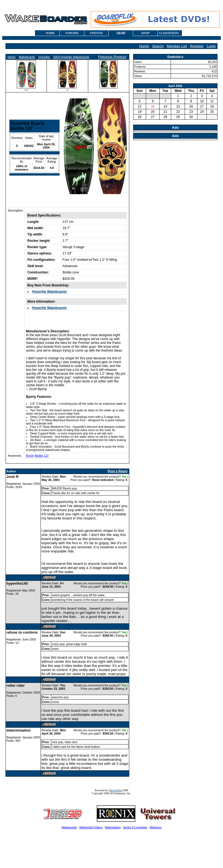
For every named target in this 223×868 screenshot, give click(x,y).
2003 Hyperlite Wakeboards (71, 57)
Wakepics (156, 827)
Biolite (39, 456)
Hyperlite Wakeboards (49, 292)
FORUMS (72, 33)
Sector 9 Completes (135, 827)
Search (158, 46)
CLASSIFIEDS (169, 33)
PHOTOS (96, 33)
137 (46, 456)
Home (144, 46)
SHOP (145, 33)
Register (197, 46)
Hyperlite (44, 57)
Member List (177, 46)
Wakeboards (27, 57)
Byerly (30, 456)
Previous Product (112, 57)
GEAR (121, 33)
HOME (50, 33)
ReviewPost (116, 790)
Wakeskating (113, 827)
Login (211, 46)
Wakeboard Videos (91, 827)
